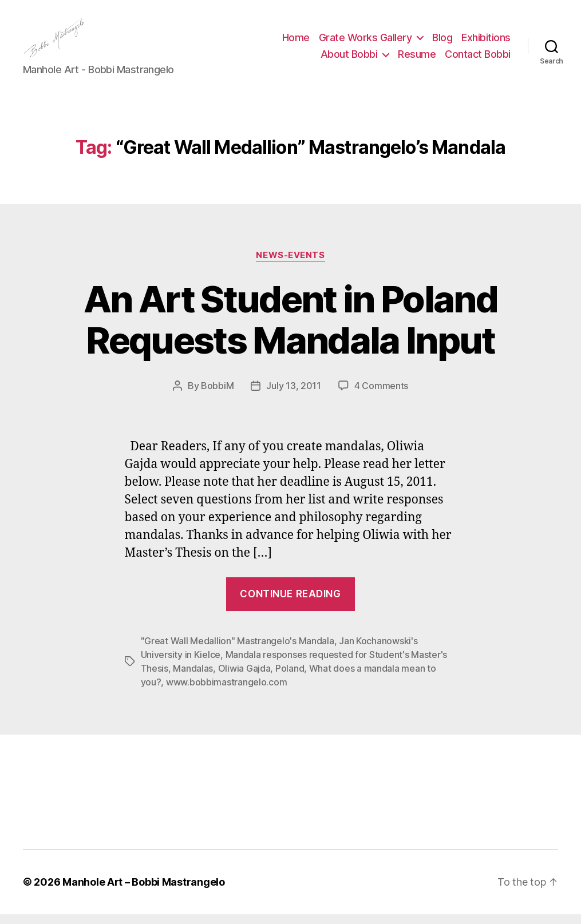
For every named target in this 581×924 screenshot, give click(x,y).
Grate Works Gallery (365, 42)
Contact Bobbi (478, 59)
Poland (290, 678)
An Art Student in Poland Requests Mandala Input (290, 329)
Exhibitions (486, 42)
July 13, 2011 (294, 395)
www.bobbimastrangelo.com (227, 692)
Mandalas (193, 678)
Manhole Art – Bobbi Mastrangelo (144, 892)
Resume (417, 59)
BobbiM (217, 395)
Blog (442, 42)
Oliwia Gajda (244, 678)
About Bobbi (349, 59)
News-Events (290, 264)
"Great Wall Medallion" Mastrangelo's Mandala (238, 651)
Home (296, 42)
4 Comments (381, 395)
